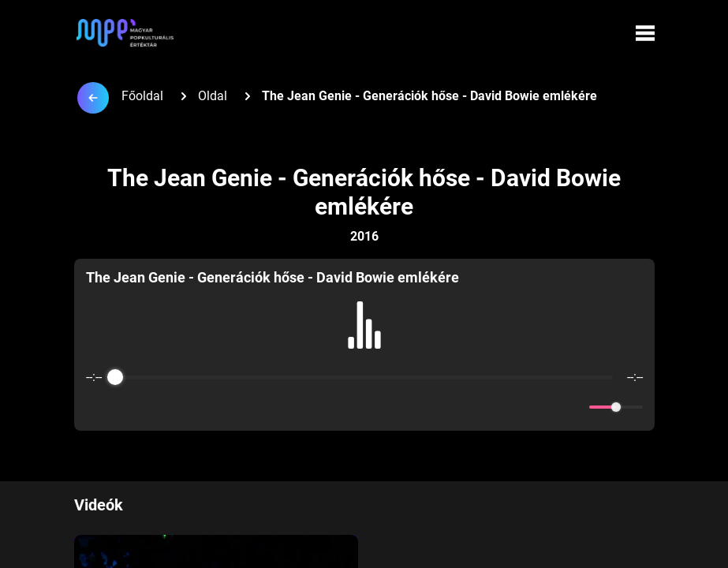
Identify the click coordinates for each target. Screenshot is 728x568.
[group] (364, 345)
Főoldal (142, 96)
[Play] (364, 407)
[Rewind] (330, 407)
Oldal (213, 96)
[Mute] (574, 407)
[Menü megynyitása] (645, 33)
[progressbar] (364, 377)
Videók (99, 505)
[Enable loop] (96, 407)
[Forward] (399, 407)
